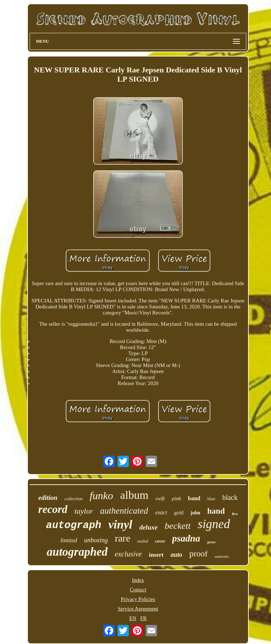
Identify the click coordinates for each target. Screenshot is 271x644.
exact (161, 512)
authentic (222, 556)
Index (138, 580)
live (235, 514)
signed (214, 524)
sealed (143, 541)
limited (69, 540)
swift (160, 499)
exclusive (128, 554)
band (194, 498)
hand (216, 511)
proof (198, 554)
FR (143, 618)
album (134, 495)
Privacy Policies (138, 599)
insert (156, 555)
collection (74, 499)
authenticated (124, 511)
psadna (186, 538)
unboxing (96, 540)
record (53, 509)
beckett (178, 526)
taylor (84, 511)
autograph (74, 525)
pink (176, 498)
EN (133, 618)
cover (160, 541)
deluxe (149, 527)
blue (211, 499)
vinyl (120, 524)
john (195, 513)
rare (123, 538)
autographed (77, 552)
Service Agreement (138, 609)
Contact (138, 590)
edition (48, 498)
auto (176, 555)
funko (101, 495)
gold (179, 513)
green (211, 542)
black (230, 497)
